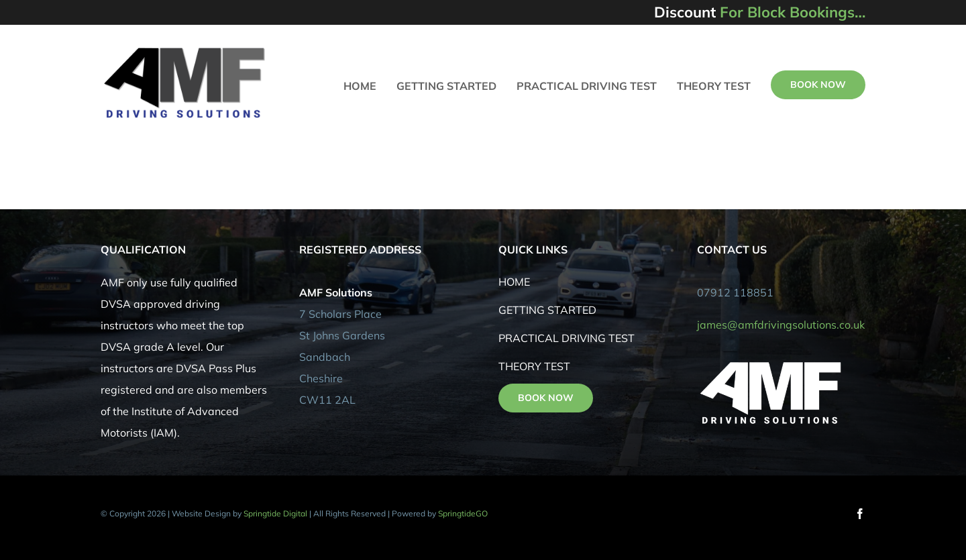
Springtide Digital (275, 513)
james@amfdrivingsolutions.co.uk (781, 325)
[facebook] (860, 514)
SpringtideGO (463, 513)
